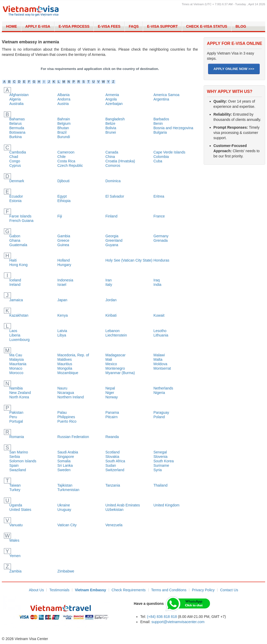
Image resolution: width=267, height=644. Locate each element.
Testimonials (59, 590)
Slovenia (161, 457)
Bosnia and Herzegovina (174, 128)
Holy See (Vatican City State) (129, 260)
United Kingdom (167, 505)
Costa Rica (66, 161)
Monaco (16, 368)
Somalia (64, 461)
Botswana (17, 132)
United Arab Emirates (123, 505)
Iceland (15, 280)
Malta (158, 359)
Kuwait (159, 315)
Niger (110, 393)
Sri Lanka (65, 465)
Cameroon (66, 152)
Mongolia (65, 368)
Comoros (113, 166)
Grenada (161, 240)
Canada (112, 152)
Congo (15, 161)
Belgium (64, 123)
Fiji (60, 216)
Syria (158, 470)
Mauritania (18, 364)
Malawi (159, 355)
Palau (62, 412)
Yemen (15, 556)
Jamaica (16, 300)
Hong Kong (19, 265)
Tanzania (113, 485)
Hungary (64, 265)
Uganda (16, 505)
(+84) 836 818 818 (162, 617)
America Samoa (167, 95)
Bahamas (17, 119)
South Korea (164, 461)
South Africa (115, 461)
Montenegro (115, 368)
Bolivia (111, 128)
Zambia (16, 571)
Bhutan (63, 128)
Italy (109, 285)
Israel (62, 285)
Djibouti (63, 181)
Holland (63, 260)
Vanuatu (16, 525)
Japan (62, 300)
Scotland (112, 452)
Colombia (161, 157)
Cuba (158, 161)
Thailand (161, 485)
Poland (159, 417)
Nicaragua (66, 393)
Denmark (17, 181)
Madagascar (115, 355)
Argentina (161, 99)
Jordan (111, 300)
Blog (241, 26)
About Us (37, 590)
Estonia (16, 201)
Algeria (15, 99)
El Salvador (115, 196)
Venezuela (114, 525)
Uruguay (64, 510)
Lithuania (161, 335)
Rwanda (112, 437)
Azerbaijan (114, 104)
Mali (109, 359)
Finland (111, 216)
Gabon (15, 236)
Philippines (66, 417)
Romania (17, 437)
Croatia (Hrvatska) (120, 161)
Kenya (63, 315)
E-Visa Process (74, 26)
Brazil (62, 132)
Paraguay (161, 412)
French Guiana (22, 221)
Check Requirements (129, 590)
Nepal (110, 388)
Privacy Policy (203, 590)
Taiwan (15, 485)
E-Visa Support (162, 26)
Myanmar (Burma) (120, 373)
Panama (112, 412)
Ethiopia (64, 201)
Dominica (113, 181)
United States (20, 510)
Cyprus (15, 166)
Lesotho (160, 331)
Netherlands (163, 388)
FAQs (134, 26)
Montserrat (162, 368)
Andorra (64, 99)
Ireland (15, 285)
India (157, 285)
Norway (111, 397)
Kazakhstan (19, 315)
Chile (62, 157)
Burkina (16, 137)
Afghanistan (19, 95)
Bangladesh (115, 119)
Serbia (15, 457)
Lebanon (113, 331)
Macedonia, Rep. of (73, 355)
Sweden (64, 470)
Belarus (16, 123)
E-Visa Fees (109, 26)
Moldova (160, 364)
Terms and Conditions (169, 590)
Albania (63, 95)
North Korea (19, 397)
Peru (13, 417)
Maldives (65, 359)
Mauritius (65, 364)
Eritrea (159, 196)
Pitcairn (111, 417)
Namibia (16, 388)
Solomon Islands (23, 461)
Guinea (63, 245)
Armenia (112, 95)
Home (11, 26)
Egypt (62, 196)
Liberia (15, 335)
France (159, 216)
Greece (63, 240)
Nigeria (159, 393)
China (110, 157)
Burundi (64, 137)
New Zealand (20, 393)
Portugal (16, 421)
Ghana (15, 240)
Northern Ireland (71, 397)
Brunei (111, 132)
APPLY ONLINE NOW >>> (234, 69)
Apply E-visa (38, 26)
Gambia (64, 236)
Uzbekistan (114, 510)
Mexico (111, 364)
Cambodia (18, 152)
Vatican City (67, 525)
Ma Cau (16, 355)
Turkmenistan (68, 490)
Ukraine (64, 505)
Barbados (161, 119)
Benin (158, 123)
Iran (108, 280)
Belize (110, 123)
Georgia (112, 236)
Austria (63, 104)
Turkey (15, 490)
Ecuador (16, 196)
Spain (14, 465)
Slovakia (112, 457)
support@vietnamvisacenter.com (178, 622)
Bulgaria (160, 132)
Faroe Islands (20, 216)
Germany (161, 236)
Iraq (157, 280)
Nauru (62, 388)
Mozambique (68, 373)
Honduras (162, 260)
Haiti (13, 260)
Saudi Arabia (68, 452)
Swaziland (18, 470)
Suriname (161, 465)
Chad (14, 157)
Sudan (111, 465)
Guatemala (18, 245)
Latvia (62, 331)
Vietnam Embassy (90, 590)
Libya (62, 335)
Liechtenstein (116, 335)
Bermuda (17, 128)
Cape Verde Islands (169, 152)
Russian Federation (73, 437)
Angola (111, 99)
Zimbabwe (66, 571)
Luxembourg (20, 340)
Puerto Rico (67, 421)
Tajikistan (65, 485)
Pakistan (16, 412)
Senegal (160, 452)
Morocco (16, 373)
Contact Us (229, 590)
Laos (13, 331)
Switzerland (115, 470)
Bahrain (64, 119)
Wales (14, 540)
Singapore (66, 457)
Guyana (112, 245)
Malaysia (17, 359)
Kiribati (111, 315)
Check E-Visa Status (207, 26)
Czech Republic (70, 166)
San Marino (19, 452)
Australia (16, 104)
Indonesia (65, 280)
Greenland (114, 240)
